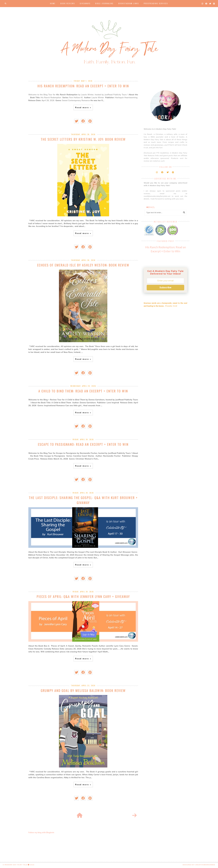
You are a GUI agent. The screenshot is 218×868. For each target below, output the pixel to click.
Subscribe (165, 288)
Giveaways (85, 3)
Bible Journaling (104, 3)
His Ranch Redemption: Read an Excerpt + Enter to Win (83, 86)
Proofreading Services (156, 3)
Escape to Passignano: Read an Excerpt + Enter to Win (83, 444)
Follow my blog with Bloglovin (41, 832)
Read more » (83, 107)
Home (53, 3)
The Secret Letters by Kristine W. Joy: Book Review (83, 139)
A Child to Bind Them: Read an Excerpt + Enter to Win (83, 391)
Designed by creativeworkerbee (199, 865)
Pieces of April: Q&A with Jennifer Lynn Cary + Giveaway (83, 596)
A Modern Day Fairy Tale (15, 865)
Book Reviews (68, 3)
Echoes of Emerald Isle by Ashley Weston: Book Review (83, 265)
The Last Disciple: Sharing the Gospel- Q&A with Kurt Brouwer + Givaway (83, 500)
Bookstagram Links (129, 3)
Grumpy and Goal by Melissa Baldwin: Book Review (83, 690)
